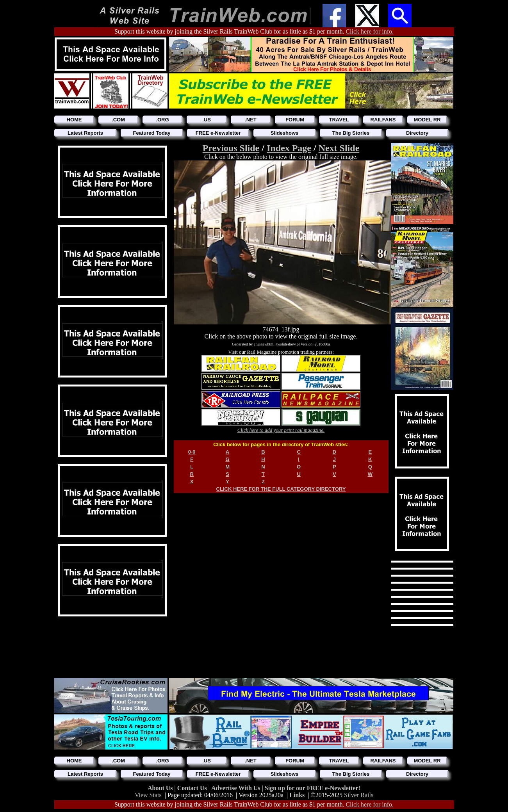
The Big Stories (351, 133)
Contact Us (193, 788)
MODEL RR (427, 120)
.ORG (162, 120)
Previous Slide (231, 148)
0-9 (192, 452)
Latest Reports (85, 133)
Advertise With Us (237, 788)
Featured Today (152, 133)
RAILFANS (383, 120)
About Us (161, 788)
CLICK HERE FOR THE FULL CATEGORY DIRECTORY (281, 489)
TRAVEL (339, 120)
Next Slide (339, 148)
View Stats (148, 795)
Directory (417, 133)
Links (297, 795)
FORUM (295, 120)
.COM (118, 120)
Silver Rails (359, 795)
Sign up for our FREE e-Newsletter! (313, 788)
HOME (74, 120)
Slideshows (285, 133)
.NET (251, 120)
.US (207, 120)
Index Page (289, 148)
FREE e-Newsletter (218, 133)
